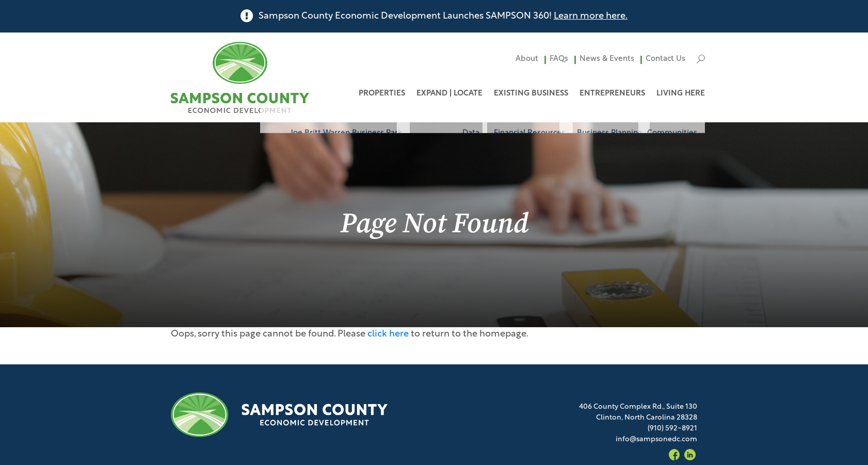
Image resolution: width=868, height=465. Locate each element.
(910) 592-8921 (672, 429)
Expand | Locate (449, 94)
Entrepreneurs (612, 94)
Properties (382, 94)
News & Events (607, 59)
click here (388, 334)
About (527, 59)
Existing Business (531, 94)
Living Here (681, 94)
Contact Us (665, 59)
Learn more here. (591, 16)
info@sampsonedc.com (656, 439)
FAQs (559, 59)
